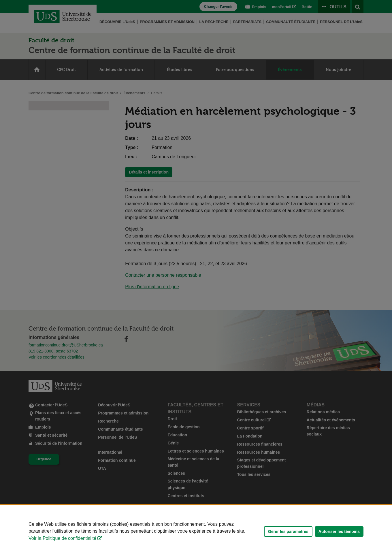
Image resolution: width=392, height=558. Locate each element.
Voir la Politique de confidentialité (62, 538)
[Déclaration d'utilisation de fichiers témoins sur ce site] (196, 531)
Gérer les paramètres (288, 531)
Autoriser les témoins (339, 531)
